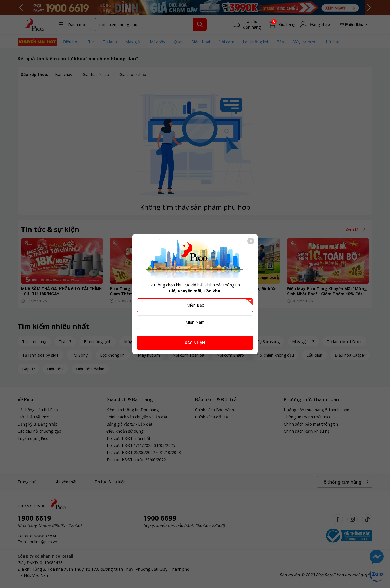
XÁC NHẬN (195, 343)
